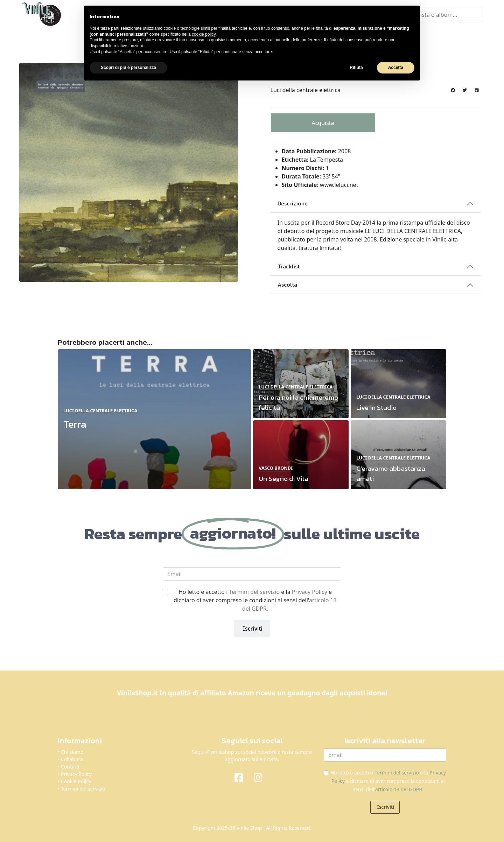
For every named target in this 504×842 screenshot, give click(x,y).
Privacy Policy (310, 592)
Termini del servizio (254, 592)
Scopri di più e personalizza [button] (128, 68)
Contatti (70, 767)
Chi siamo (72, 752)
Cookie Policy (76, 781)
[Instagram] (262, 777)
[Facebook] (242, 777)
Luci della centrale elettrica (306, 90)
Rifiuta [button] (356, 68)
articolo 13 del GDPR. (399, 789)
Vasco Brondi (276, 468)
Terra (75, 424)
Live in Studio (376, 408)
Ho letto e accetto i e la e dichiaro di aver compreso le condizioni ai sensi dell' (255, 600)
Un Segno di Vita (283, 479)
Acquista (323, 123)
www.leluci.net (339, 185)
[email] (252, 574)
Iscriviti (252, 629)
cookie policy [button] (204, 34)
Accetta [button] (396, 68)
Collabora (72, 759)
